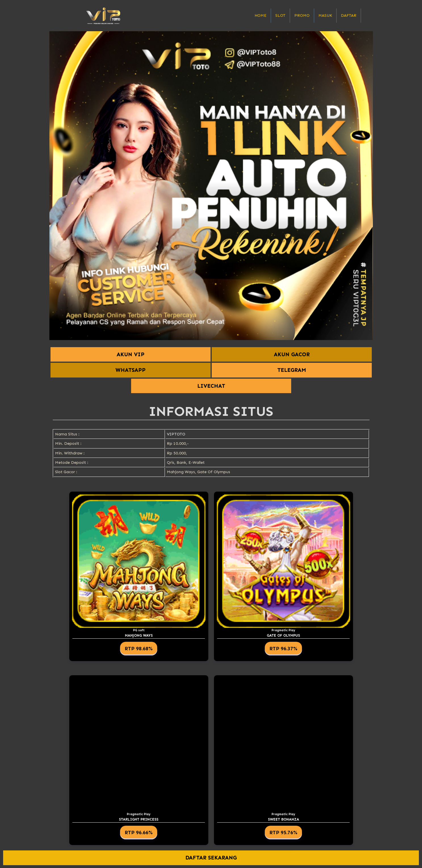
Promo (302, 15)
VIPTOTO (176, 434)
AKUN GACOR (292, 354)
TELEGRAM (292, 370)
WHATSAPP (131, 370)
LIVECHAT (211, 386)
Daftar (349, 15)
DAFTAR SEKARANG (211, 858)
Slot (280, 15)
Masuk (325, 15)
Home (261, 15)
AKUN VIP (131, 354)
